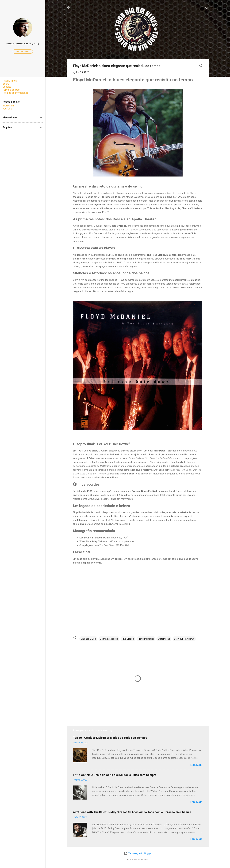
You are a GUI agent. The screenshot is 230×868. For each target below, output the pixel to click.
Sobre (6, 84)
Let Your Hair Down (184, 639)
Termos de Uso (11, 90)
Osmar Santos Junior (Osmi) (23, 44)
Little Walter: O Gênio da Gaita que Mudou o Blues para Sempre (115, 775)
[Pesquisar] (207, 9)
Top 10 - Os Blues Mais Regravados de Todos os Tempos (110, 738)
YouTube (7, 109)
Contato (7, 87)
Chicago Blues (88, 639)
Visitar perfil (23, 52)
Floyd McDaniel (146, 639)
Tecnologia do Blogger (138, 853)
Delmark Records (109, 639)
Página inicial (10, 81)
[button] (200, 66)
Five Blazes (128, 639)
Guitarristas (164, 639)
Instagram (8, 106)
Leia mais (196, 765)
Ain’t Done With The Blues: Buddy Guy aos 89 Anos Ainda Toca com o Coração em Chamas (132, 812)
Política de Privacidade (15, 93)
